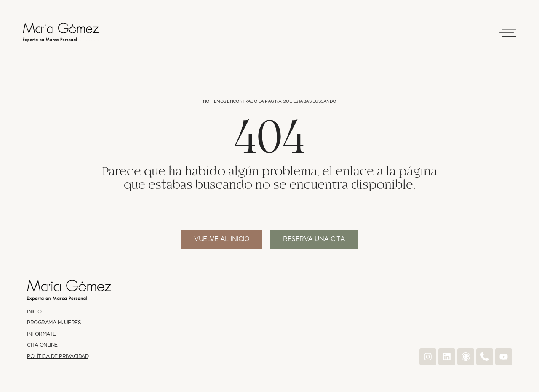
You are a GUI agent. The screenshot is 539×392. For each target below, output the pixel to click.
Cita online (42, 345)
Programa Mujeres (54, 323)
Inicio (34, 312)
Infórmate (41, 334)
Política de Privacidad (58, 356)
